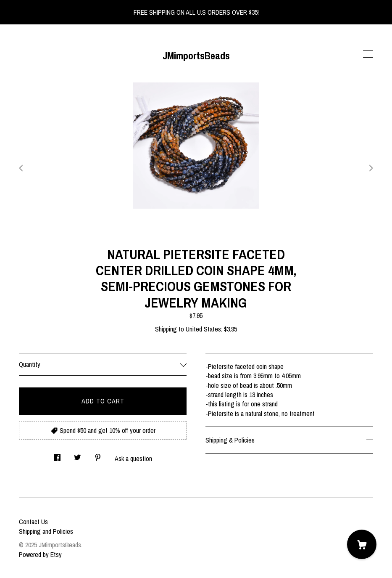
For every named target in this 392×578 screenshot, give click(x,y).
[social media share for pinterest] (98, 455)
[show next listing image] (352, 166)
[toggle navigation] (368, 54)
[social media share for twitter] (78, 455)
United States (203, 329)
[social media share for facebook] (57, 455)
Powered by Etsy (40, 554)
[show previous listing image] (40, 166)
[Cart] (362, 544)
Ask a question (133, 459)
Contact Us (33, 522)
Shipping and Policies (46, 531)
